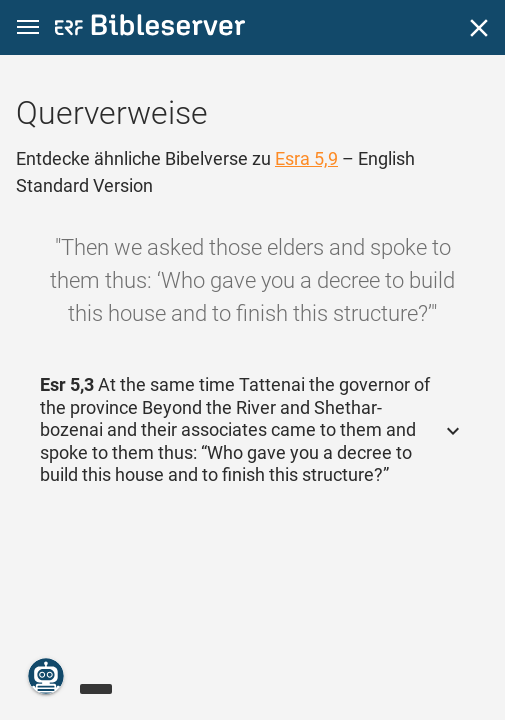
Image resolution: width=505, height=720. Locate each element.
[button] (28, 27)
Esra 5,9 (306, 158)
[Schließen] (479, 28)
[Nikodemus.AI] (46, 676)
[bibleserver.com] (150, 28)
